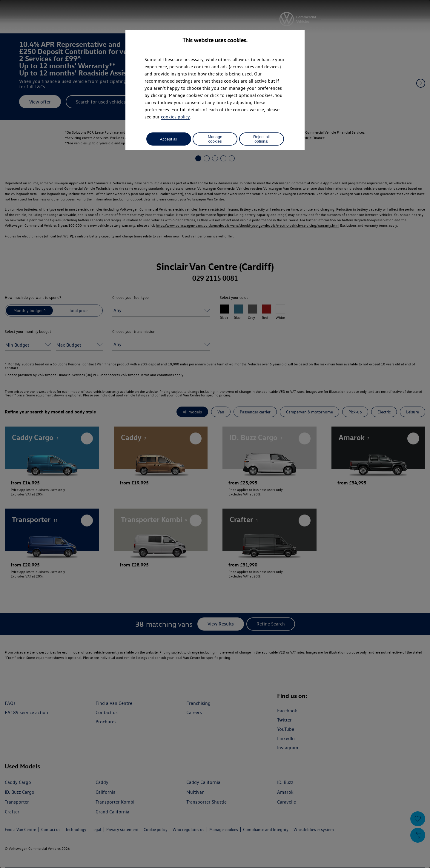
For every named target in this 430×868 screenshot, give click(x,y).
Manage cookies (215, 139)
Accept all (169, 139)
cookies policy (175, 117)
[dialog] (215, 434)
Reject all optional (261, 139)
